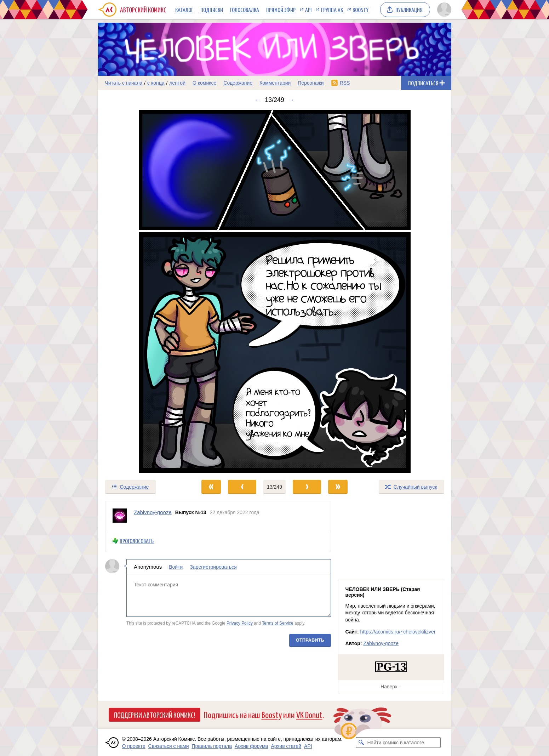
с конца (156, 83)
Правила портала (212, 746)
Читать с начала (124, 83)
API (308, 10)
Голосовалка (245, 10)
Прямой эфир (281, 10)
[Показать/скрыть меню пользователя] (443, 10)
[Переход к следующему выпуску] (275, 291)
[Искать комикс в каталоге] (361, 743)
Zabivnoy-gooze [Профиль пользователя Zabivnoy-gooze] (153, 512)
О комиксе (204, 83)
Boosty (361, 10)
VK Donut (309, 714)
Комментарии (275, 83)
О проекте (134, 746)
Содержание (238, 83)
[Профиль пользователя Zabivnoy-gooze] (120, 516)
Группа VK (332, 10)
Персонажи (311, 83)
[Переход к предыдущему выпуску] (142, 291)
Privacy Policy (239, 623)
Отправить (310, 640)
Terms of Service (278, 623)
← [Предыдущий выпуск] (258, 100)
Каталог (184, 10)
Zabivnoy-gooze (381, 643)
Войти (176, 567)
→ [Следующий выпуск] (291, 100)
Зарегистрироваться (213, 567)
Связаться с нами (169, 746)
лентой (177, 83)
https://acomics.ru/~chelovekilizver (398, 632)
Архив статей (286, 746)
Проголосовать (137, 541)
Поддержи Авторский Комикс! (155, 715)
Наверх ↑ (391, 687)
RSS (345, 83)
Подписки (212, 10)
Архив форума (251, 746)
